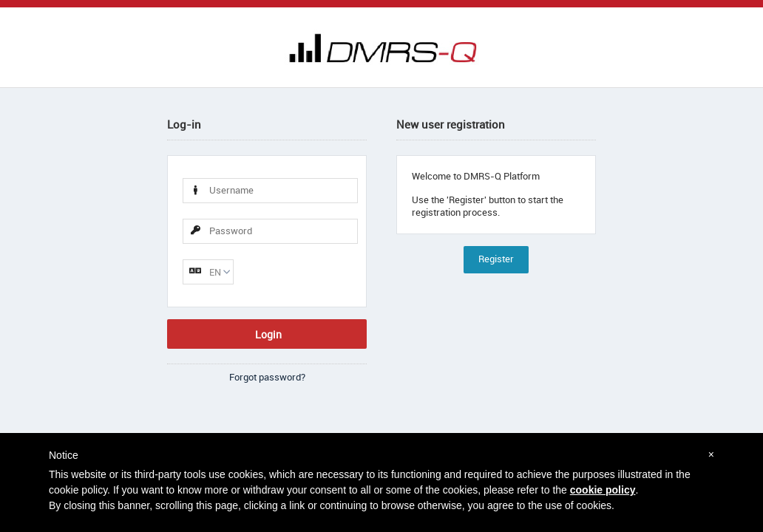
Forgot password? (267, 377)
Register (496, 259)
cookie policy (603, 490)
